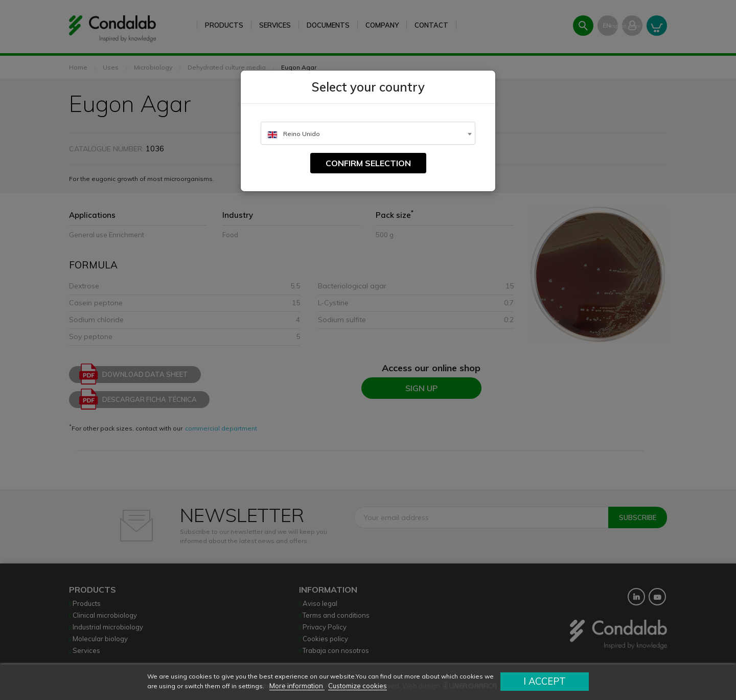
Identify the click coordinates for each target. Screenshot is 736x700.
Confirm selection (368, 163)
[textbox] (368, 134)
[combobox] (368, 133)
